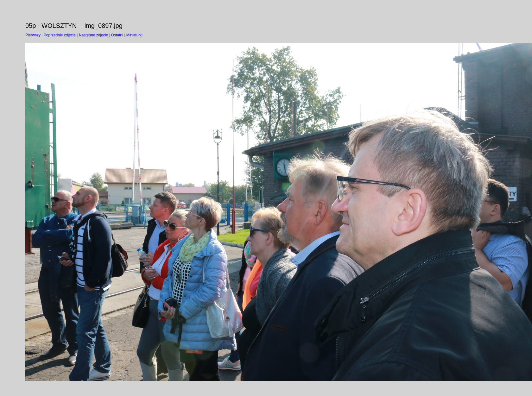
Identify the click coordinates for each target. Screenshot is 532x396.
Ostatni (117, 35)
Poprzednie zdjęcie (60, 35)
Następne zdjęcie (93, 35)
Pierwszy (33, 35)
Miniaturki (134, 35)
